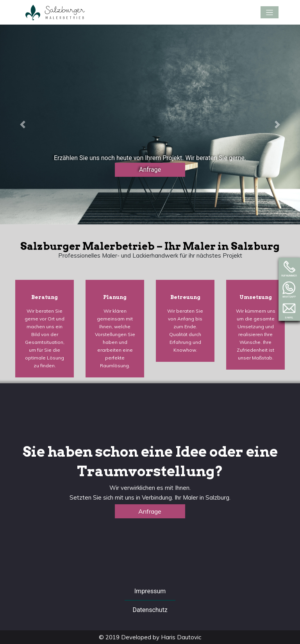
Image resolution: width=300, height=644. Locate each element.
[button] (22, 125)
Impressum (150, 591)
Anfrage (150, 170)
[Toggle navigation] (270, 12)
